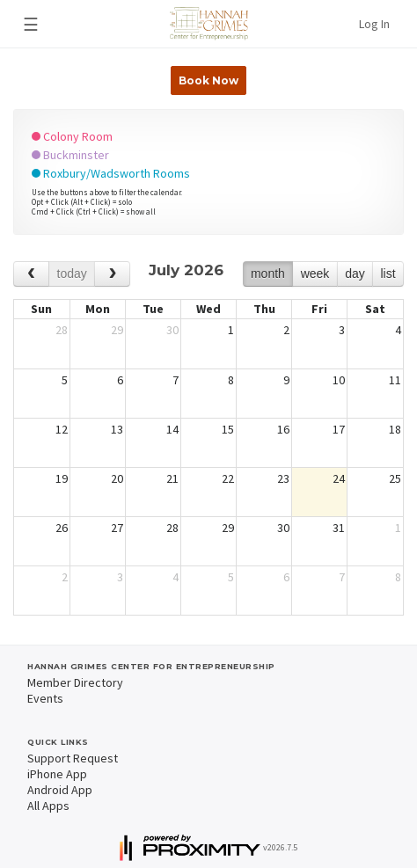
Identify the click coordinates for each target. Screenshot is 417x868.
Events (45, 698)
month (268, 274)
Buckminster (70, 155)
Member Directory (75, 682)
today (72, 274)
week (315, 274)
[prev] (31, 274)
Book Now (208, 80)
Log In (374, 24)
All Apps (48, 806)
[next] (112, 274)
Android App (60, 790)
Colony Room (72, 136)
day (355, 274)
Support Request (73, 758)
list (388, 274)
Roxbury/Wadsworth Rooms (111, 173)
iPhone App (57, 774)
